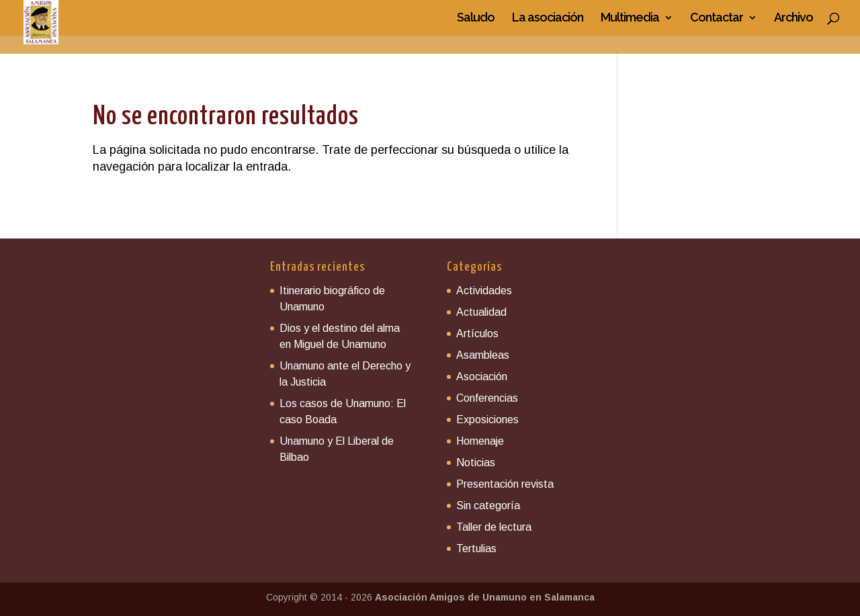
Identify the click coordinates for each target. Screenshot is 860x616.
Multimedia (630, 18)
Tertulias (476, 548)
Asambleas (483, 355)
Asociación (482, 377)
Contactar (717, 18)
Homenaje (480, 441)
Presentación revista (505, 484)
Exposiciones (487, 420)
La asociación (548, 18)
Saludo (476, 18)
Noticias (476, 463)
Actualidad (481, 312)
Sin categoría (488, 505)
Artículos (477, 334)
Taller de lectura (494, 527)
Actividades (484, 291)
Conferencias (487, 398)
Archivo (793, 18)
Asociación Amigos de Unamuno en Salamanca (485, 597)
